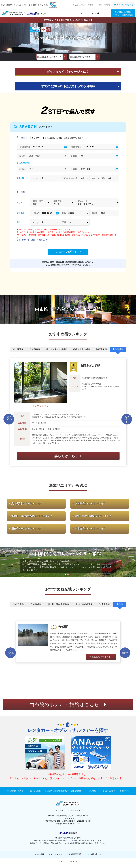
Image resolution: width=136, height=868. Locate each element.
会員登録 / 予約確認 (123, 13)
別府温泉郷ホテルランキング (26, 529)
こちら (73, 840)
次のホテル (127, 419)
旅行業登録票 (34, 791)
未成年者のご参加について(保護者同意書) (64, 791)
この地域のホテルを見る (101, 657)
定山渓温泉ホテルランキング (26, 504)
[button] (33, 406)
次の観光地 (125, 653)
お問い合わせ (104, 5)
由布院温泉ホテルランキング (90, 529)
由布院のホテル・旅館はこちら (68, 704)
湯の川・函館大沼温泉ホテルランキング (32, 516)
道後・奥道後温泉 (82, 349)
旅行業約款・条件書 (14, 791)
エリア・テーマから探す (91, 13)
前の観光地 (11, 653)
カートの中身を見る (124, 5)
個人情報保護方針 (75, 854)
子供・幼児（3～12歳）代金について (32, 240)
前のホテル (9, 419)
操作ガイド (92, 5)
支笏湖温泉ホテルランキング (90, 504)
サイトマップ (55, 854)
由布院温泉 (118, 349)
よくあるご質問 (79, 5)
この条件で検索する (68, 252)
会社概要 (91, 791)
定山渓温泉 (18, 349)
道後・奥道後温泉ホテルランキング (93, 516)
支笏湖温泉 (35, 349)
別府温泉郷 (101, 349)
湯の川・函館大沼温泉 (57, 349)
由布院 (120, 604)
